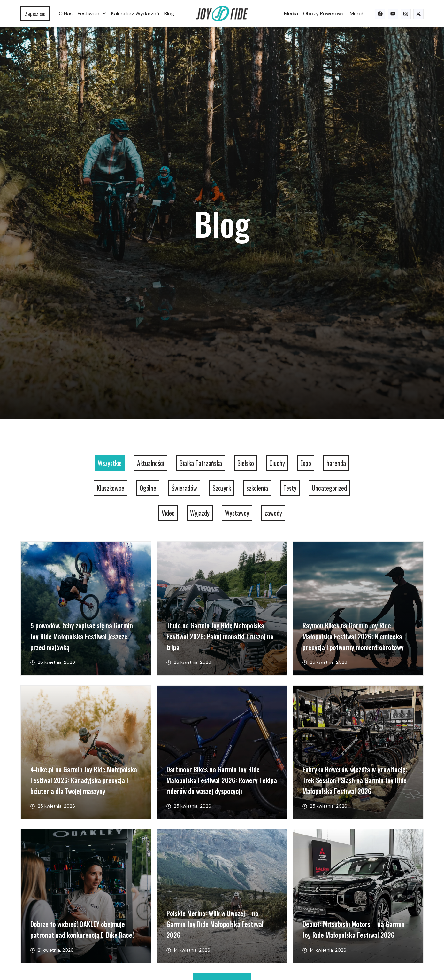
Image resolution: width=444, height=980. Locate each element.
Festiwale (92, 14)
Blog (169, 14)
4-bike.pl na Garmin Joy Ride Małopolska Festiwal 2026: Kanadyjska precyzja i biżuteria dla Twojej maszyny (84, 780)
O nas (66, 14)
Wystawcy (237, 513)
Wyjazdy (200, 513)
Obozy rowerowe (324, 14)
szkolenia (257, 488)
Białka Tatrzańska (201, 463)
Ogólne (148, 488)
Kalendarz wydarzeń (135, 14)
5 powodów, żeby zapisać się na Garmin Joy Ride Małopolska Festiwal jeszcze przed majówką (82, 636)
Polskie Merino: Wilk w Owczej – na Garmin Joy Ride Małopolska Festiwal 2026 (215, 924)
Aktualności (151, 463)
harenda (336, 463)
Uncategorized (329, 488)
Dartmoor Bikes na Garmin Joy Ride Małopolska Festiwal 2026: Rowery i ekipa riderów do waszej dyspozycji (222, 780)
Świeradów (184, 488)
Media (291, 14)
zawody (273, 513)
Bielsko (246, 463)
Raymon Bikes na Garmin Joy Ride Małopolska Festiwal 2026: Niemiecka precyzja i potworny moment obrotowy (353, 636)
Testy (290, 488)
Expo (306, 463)
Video (168, 513)
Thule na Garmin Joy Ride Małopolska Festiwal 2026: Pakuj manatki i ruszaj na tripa (220, 636)
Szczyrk (222, 488)
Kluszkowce (111, 488)
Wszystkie (110, 463)
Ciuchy (277, 463)
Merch (357, 14)
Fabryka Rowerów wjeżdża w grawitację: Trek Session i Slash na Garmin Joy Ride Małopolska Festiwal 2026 (355, 780)
